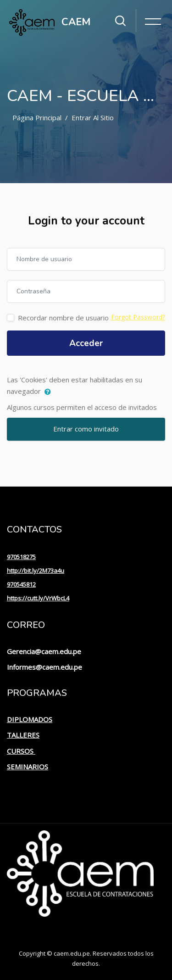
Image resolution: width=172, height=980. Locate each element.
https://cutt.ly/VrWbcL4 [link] (38, 598)
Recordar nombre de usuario (63, 318)
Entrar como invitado (86, 429)
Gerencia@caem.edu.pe (44, 651)
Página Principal (37, 118)
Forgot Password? (138, 317)
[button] (50, 392)
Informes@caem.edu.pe (44, 667)
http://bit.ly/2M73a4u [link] (36, 571)
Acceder (86, 343)
